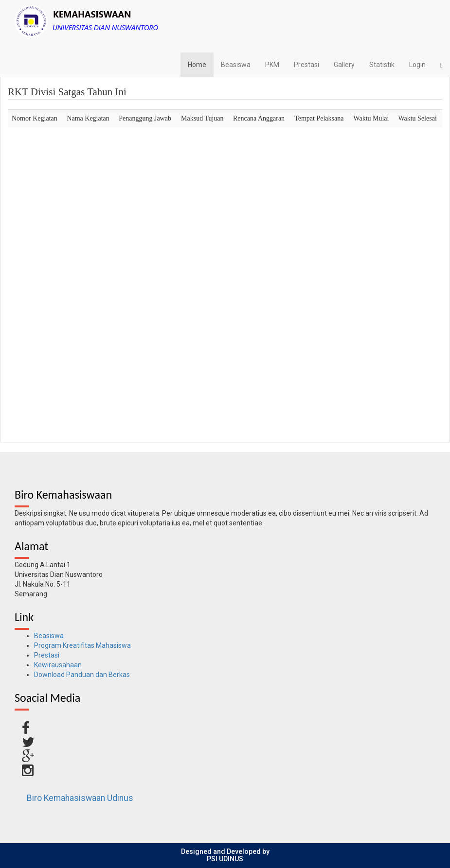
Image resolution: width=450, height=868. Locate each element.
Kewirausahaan (58, 665)
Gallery (344, 65)
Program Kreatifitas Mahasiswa (82, 645)
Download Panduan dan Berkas (82, 675)
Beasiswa (236, 65)
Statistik (382, 65)
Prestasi (306, 65)
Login (417, 65)
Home (197, 65)
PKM (272, 65)
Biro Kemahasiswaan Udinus (80, 798)
